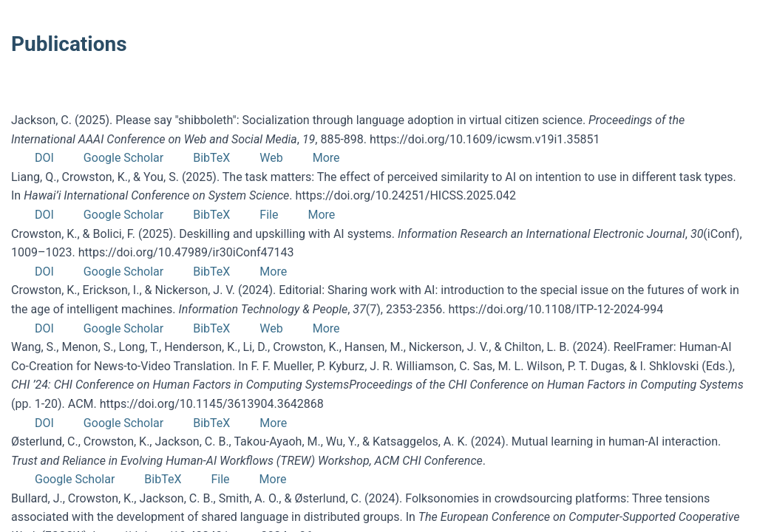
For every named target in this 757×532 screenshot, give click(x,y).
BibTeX (211, 158)
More (326, 158)
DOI (44, 158)
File (269, 215)
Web (271, 158)
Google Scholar (123, 158)
